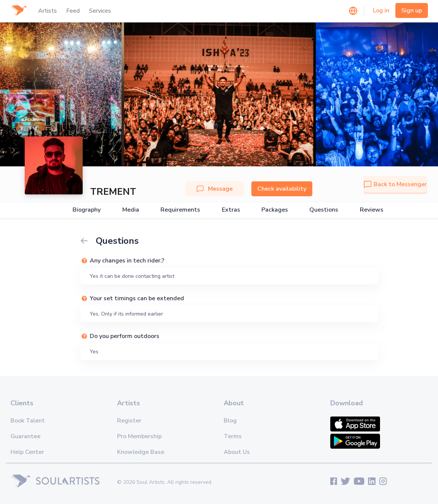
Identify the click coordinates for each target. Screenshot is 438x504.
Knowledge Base (141, 452)
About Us (237, 452)
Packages (275, 210)
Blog (230, 421)
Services (100, 11)
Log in (381, 10)
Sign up (412, 10)
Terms (233, 436)
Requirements (180, 210)
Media (131, 210)
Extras (231, 210)
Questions (324, 210)
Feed (73, 11)
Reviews (372, 210)
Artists (48, 11)
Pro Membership (139, 436)
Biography (87, 210)
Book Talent (28, 421)
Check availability (282, 189)
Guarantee (25, 436)
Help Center (27, 452)
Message (215, 189)
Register (129, 421)
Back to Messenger (395, 184)
